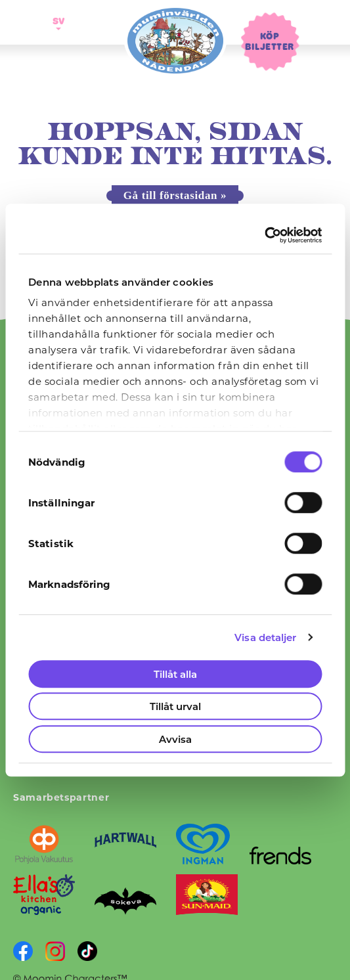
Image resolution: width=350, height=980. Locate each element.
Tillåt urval (175, 706)
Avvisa (175, 739)
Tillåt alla (175, 674)
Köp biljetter (269, 41)
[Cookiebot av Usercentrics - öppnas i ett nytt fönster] (264, 235)
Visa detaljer (265, 637)
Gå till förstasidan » (175, 195)
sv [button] (56, 20)
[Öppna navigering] (25, 22)
